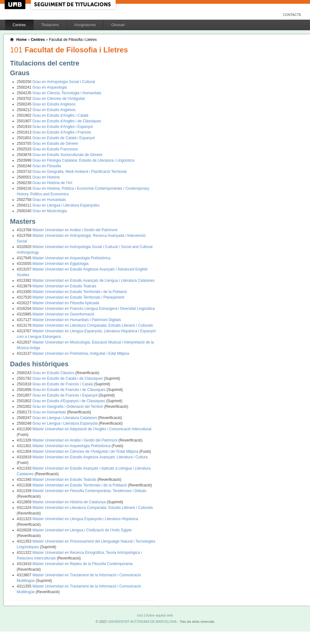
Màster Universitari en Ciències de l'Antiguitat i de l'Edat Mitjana (86, 451)
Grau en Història (46, 177)
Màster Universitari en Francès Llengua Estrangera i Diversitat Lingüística (94, 309)
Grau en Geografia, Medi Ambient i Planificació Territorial (80, 172)
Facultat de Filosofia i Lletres (73, 40)
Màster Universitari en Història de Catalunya (70, 502)
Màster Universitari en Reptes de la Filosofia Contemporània (83, 564)
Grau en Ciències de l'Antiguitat (59, 99)
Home (21, 40)
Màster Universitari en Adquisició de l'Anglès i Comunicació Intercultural (92, 429)
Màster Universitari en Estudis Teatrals (65, 286)
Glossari (118, 25)
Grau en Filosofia (47, 166)
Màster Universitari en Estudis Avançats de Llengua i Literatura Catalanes (94, 281)
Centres (19, 25)
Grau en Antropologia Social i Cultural (64, 82)
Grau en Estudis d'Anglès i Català (60, 115)
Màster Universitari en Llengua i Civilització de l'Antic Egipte (82, 530)
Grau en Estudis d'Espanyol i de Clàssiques (69, 401)
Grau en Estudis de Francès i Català (63, 384)
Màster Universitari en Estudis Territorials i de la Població (80, 292)
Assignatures (85, 25)
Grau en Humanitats (49, 200)
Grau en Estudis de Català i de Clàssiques (68, 378)
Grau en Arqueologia (50, 87)
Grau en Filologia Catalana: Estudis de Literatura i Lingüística (83, 160)
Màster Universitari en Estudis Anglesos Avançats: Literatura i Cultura (90, 457)
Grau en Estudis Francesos (55, 149)
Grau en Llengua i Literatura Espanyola (66, 423)
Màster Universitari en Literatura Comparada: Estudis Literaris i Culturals (93, 325)
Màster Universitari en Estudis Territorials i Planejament (78, 297)
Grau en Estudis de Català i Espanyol (64, 138)
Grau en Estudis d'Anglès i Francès (62, 132)
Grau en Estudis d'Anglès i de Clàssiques (67, 121)
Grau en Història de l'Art (52, 183)
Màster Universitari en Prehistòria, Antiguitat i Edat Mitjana (81, 354)
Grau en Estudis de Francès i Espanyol (65, 395)
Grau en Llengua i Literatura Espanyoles (66, 205)
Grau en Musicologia (50, 211)
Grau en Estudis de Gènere (55, 144)
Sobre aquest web (159, 615)
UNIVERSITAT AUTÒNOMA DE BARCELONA (142, 622)
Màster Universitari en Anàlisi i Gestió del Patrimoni (75, 230)
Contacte (292, 15)
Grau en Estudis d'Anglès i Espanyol (63, 127)
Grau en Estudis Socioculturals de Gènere (67, 155)
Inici (140, 615)
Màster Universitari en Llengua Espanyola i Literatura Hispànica (85, 519)
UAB (16, 5)
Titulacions (50, 25)
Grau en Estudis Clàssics (54, 373)
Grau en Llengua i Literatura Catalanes (65, 418)
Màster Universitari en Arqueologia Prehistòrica (72, 258)
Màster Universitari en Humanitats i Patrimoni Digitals (77, 320)
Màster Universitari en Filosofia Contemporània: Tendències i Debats (90, 491)
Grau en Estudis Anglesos (54, 104)
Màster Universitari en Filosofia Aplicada (66, 303)
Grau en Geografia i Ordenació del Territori (68, 407)
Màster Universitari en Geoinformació (63, 314)
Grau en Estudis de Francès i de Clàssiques (70, 390)
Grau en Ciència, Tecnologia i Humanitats (67, 93)
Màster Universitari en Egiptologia (60, 264)
